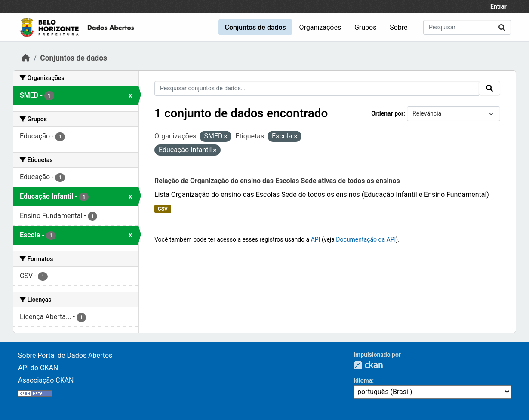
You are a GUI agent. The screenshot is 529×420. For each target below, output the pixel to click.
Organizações (320, 27)
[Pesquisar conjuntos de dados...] (467, 27)
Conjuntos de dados (255, 27)
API (316, 239)
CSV (163, 209)
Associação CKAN (46, 380)
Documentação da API (366, 239)
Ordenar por (387, 113)
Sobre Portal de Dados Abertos (65, 355)
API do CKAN (38, 368)
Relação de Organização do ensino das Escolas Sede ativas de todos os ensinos (277, 181)
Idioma (363, 380)
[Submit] (502, 27)
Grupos (366, 27)
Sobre (398, 27)
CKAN (368, 365)
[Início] (26, 58)
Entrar (498, 6)
